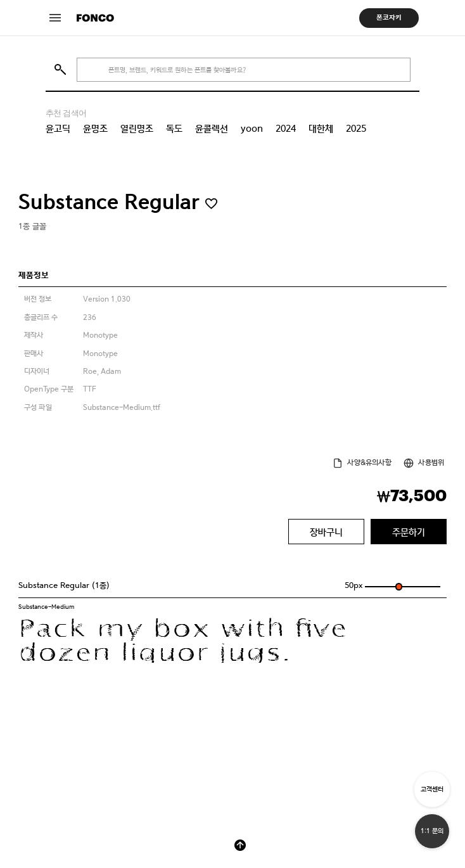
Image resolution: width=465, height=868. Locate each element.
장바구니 (326, 532)
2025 (356, 129)
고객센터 (432, 789)
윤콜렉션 (212, 129)
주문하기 (409, 532)
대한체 (321, 129)
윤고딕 (58, 129)
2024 (286, 129)
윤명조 (95, 129)
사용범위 (431, 463)
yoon (252, 129)
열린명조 (137, 129)
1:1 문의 (432, 831)
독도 (174, 129)
